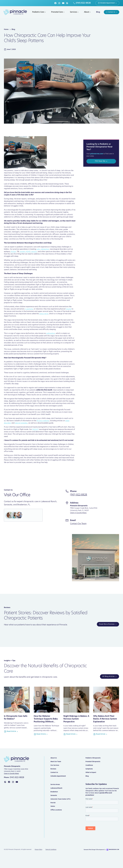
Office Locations (56, 810)
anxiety (23, 252)
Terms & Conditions (51, 850)
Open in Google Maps (78, 513)
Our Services (55, 765)
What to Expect (91, 773)
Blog (87, 776)
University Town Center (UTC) (60, 799)
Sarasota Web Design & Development (94, 850)
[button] (39, 12)
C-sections (29, 309)
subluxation (51, 333)
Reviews (53, 769)
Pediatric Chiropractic (93, 758)
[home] (15, 12)
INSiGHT (35, 429)
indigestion (45, 249)
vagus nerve (44, 314)
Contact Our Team (78, 524)
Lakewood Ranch (56, 788)
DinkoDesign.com (114, 850)
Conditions (89, 765)
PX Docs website (43, 421)
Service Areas (55, 785)
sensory (34, 252)
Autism (13, 252)
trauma (69, 309)
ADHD (28, 252)
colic (38, 249)
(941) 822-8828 (79, 495)
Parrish (53, 803)
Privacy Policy (39, 850)
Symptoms (89, 769)
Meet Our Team (56, 762)
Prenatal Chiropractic (93, 762)
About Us (54, 758)
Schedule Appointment (58, 776)
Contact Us (54, 773)
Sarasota (54, 796)
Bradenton (54, 792)
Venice (53, 806)
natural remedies (21, 423)
